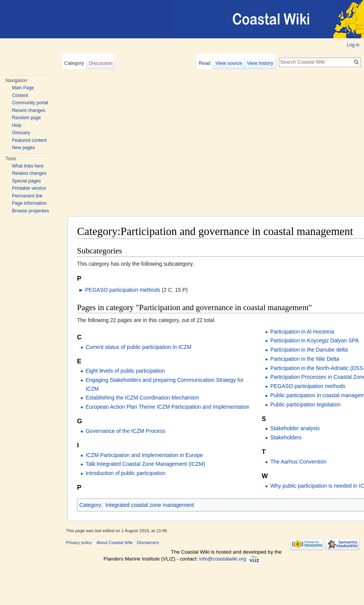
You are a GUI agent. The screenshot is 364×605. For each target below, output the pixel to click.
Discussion (101, 63)
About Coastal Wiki (115, 543)
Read (205, 63)
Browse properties (30, 211)
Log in (353, 45)
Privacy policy (79, 543)
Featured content (29, 140)
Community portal (30, 103)
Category (74, 63)
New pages (23, 148)
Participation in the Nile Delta (305, 359)
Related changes (29, 173)
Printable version (29, 188)
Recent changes (29, 110)
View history (260, 63)
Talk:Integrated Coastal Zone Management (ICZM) (145, 464)
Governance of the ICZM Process (125, 431)
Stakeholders (286, 437)
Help (17, 125)
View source (229, 63)
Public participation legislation (305, 404)
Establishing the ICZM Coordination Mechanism (142, 398)
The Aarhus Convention (298, 462)
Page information (29, 203)
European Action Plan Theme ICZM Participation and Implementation (167, 407)
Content (20, 95)
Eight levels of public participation (125, 371)
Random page (26, 118)
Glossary (21, 133)
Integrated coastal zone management (150, 505)
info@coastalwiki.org (223, 559)
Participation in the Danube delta (309, 350)
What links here (28, 166)
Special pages (26, 181)
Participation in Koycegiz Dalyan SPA (314, 340)
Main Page (23, 88)
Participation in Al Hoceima (302, 332)
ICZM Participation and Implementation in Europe (144, 455)
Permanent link (27, 196)
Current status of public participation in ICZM (138, 347)
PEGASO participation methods (123, 290)
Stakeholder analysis (295, 428)
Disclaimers (148, 543)
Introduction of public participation (125, 473)
